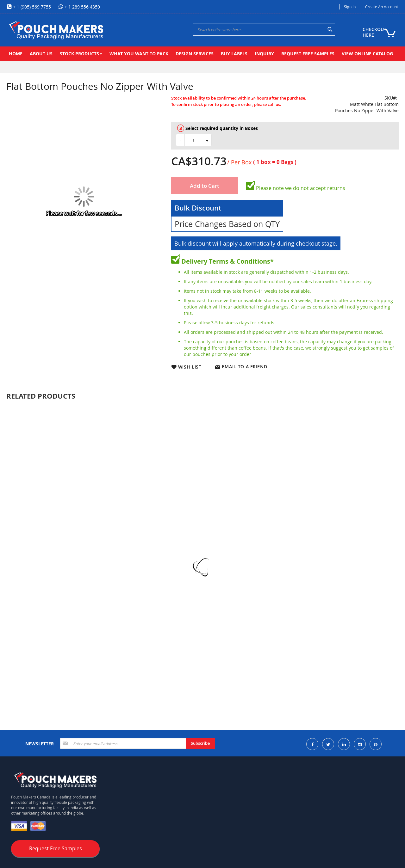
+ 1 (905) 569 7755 (31, 7)
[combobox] (264, 29)
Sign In (350, 7)
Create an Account (382, 7)
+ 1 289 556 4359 (82, 7)
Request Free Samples (56, 848)
